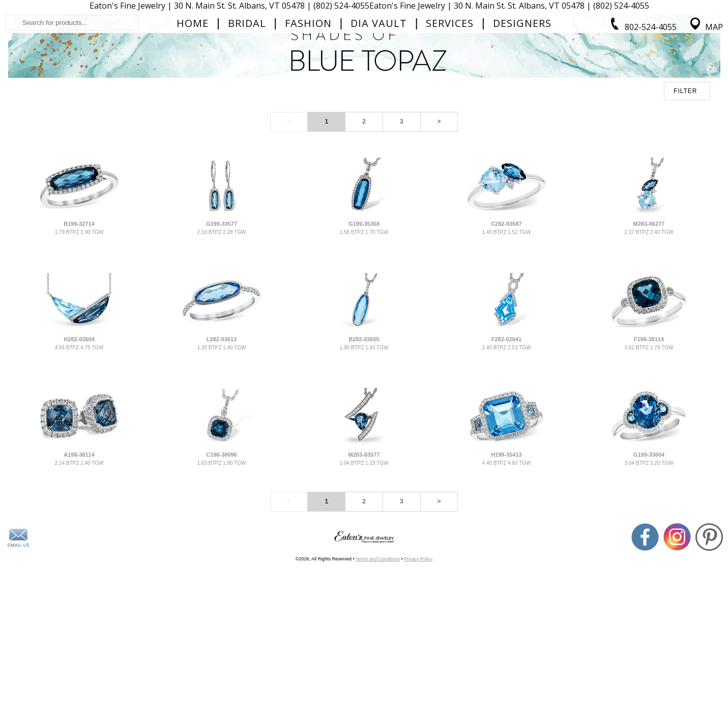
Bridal (247, 105)
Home (193, 105)
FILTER (685, 205)
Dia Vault (379, 105)
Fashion (308, 105)
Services (450, 105)
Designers (522, 105)
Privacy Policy (418, 673)
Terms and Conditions (378, 673)
